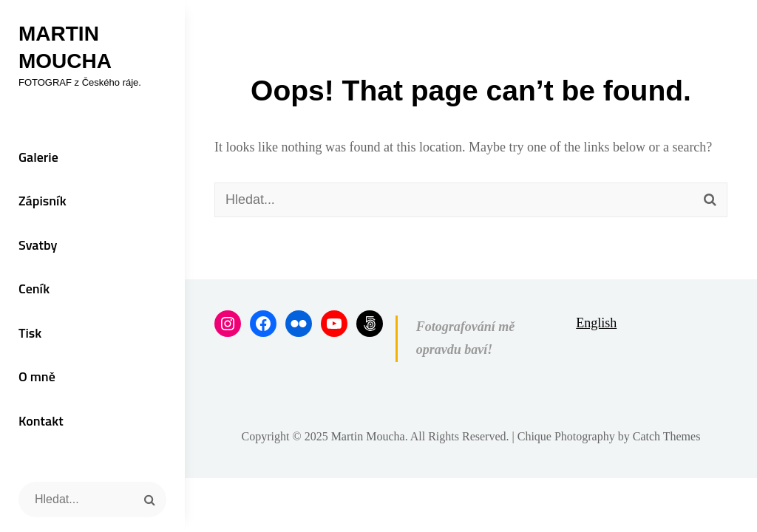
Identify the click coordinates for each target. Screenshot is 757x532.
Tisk (30, 333)
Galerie (38, 157)
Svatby (38, 245)
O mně (37, 376)
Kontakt (41, 421)
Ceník (34, 289)
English (596, 323)
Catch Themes (667, 436)
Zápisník (43, 201)
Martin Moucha (368, 436)
